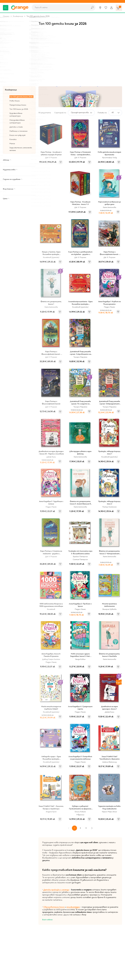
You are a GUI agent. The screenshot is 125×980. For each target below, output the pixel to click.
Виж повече (47, 920)
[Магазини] (100, 8)
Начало (6, 16)
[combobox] (60, 7)
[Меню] (6, 8)
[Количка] (119, 8)
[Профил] (111, 8)
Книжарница (18, 16)
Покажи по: (102, 113)
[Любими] (106, 8)
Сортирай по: (60, 113)
